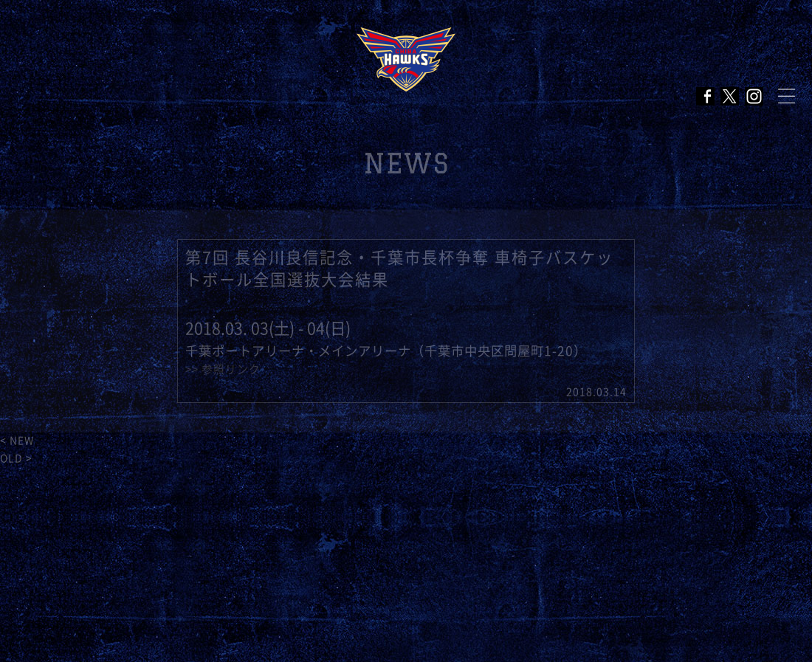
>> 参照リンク (223, 369)
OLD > (16, 458)
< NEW (17, 441)
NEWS (406, 163)
